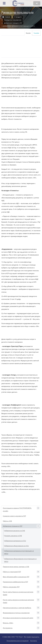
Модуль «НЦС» (21, 623)
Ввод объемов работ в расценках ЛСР (21, 577)
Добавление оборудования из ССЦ (16, 546)
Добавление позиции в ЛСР (21, 526)
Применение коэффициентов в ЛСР (21, 582)
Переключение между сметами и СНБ (16, 567)
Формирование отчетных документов (21, 613)
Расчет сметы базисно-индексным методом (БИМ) (21, 593)
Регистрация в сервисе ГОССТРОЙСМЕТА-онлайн (21, 509)
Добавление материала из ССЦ (15, 541)
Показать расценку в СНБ (13, 536)
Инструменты (21, 628)
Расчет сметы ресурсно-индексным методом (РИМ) (21, 601)
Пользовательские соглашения (18, 641)
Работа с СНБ (7, 521)
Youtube (36, 33)
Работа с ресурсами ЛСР (21, 587)
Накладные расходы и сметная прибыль (21, 608)
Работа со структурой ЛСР (21, 572)
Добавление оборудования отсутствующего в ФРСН (20, 560)
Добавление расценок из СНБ (15, 531)
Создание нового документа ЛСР (14, 516)
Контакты (34, 641)
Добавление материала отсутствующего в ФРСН (19, 552)
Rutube (28, 33)
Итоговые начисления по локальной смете (21, 618)
